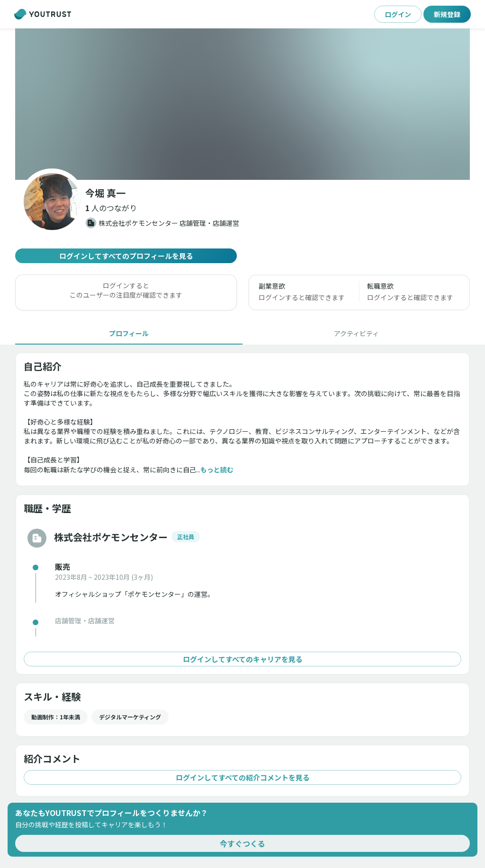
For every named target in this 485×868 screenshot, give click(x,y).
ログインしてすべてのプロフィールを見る (126, 256)
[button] (242, 104)
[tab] (129, 333)
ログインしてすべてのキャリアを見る (242, 659)
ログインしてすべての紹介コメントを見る (242, 777)
